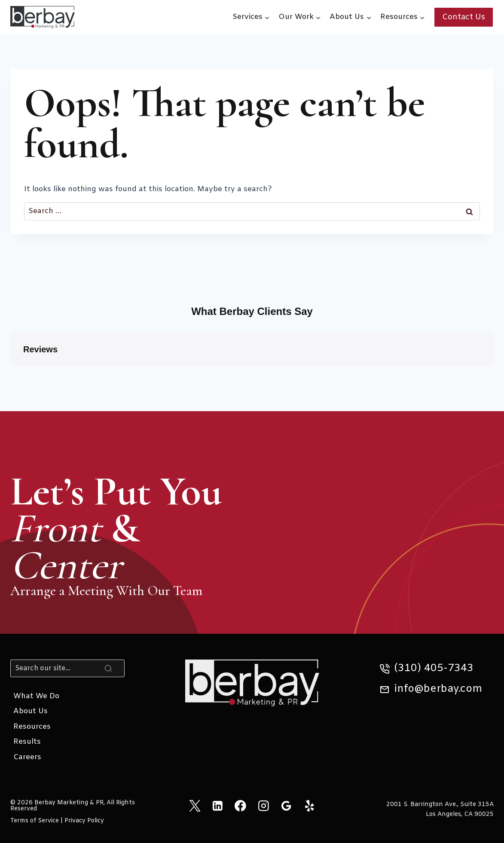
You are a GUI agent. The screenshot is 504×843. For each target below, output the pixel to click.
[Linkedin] (218, 805)
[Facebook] (240, 805)
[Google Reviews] (286, 805)
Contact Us (464, 17)
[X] (194, 805)
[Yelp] (309, 805)
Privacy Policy (84, 821)
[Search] (67, 668)
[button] (10, 375)
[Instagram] (264, 805)
